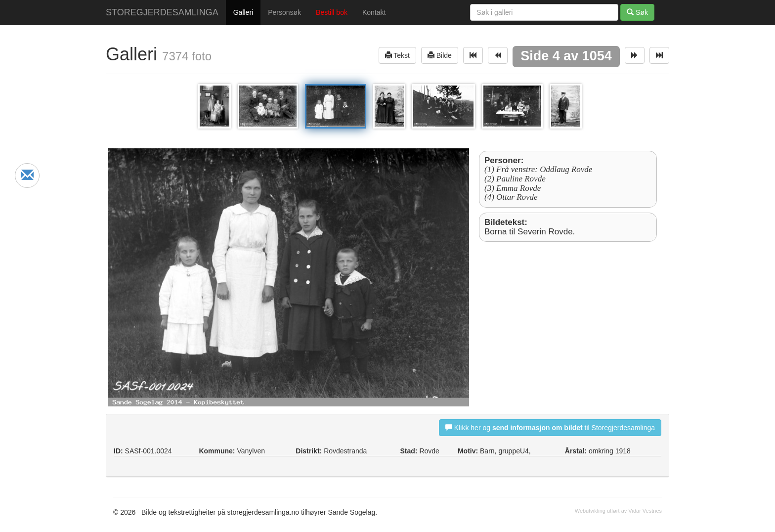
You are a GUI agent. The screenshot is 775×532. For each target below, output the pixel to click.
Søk (637, 12)
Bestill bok (332, 12)
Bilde (440, 55)
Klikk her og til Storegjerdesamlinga (550, 427)
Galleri (243, 12)
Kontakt (374, 12)
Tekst (397, 55)
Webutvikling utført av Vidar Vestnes (618, 511)
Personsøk (284, 12)
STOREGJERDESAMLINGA (162, 12)
